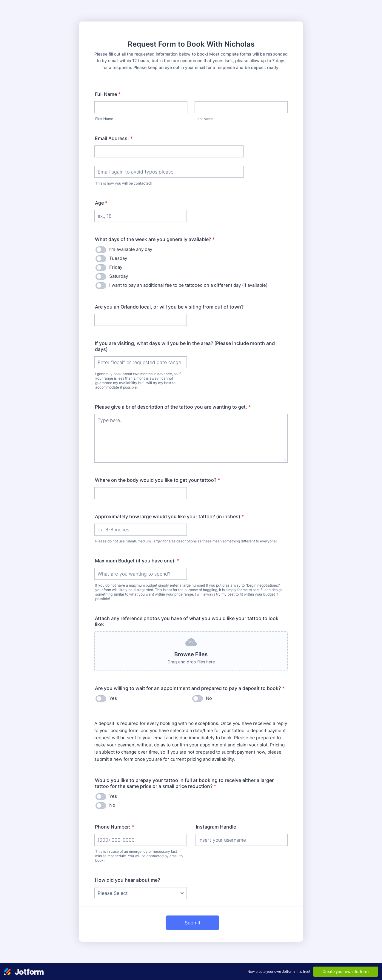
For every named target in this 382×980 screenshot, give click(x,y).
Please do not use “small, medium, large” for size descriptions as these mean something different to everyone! (186, 541)
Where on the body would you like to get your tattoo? (157, 480)
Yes (113, 698)
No (209, 698)
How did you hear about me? (127, 880)
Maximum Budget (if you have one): (137, 561)
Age (101, 203)
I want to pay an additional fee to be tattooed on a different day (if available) (188, 285)
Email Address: (114, 138)
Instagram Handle (216, 827)
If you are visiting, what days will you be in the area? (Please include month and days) (185, 346)
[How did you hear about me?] (141, 893)
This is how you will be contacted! (123, 183)
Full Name (108, 94)
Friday (116, 267)
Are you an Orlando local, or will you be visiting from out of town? (169, 307)
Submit (193, 923)
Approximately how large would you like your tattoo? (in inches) (169, 516)
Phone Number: (114, 827)
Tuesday (118, 258)
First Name (104, 119)
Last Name (204, 119)
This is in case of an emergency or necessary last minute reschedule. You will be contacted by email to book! (139, 856)
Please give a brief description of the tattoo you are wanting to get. (173, 407)
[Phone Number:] (141, 840)
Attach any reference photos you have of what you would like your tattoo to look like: (187, 621)
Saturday (119, 276)
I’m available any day (131, 249)
